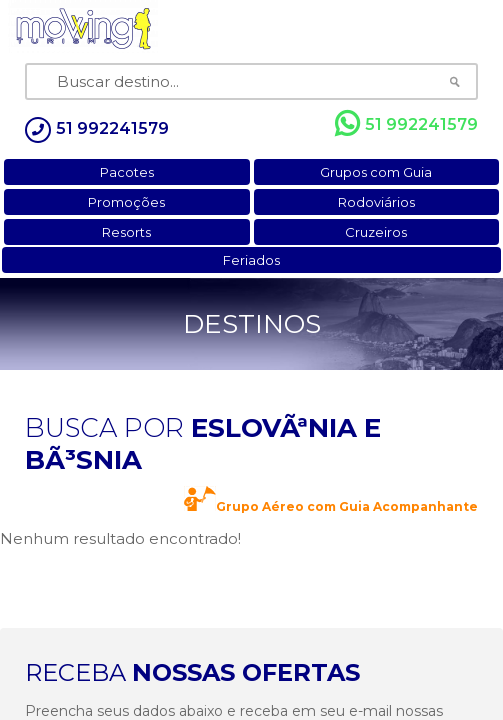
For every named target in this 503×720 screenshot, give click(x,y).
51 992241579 (406, 124)
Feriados (251, 260)
